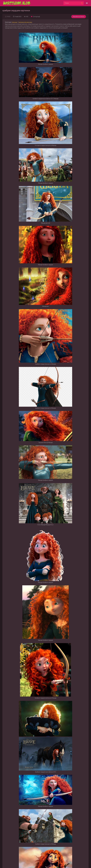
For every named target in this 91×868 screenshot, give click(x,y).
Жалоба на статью (79, 17)
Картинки (14, 22)
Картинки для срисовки (25, 22)
